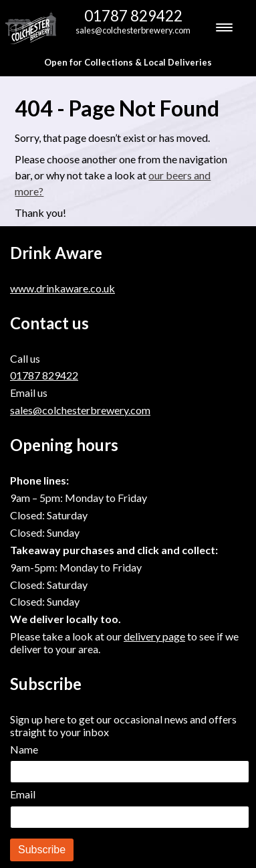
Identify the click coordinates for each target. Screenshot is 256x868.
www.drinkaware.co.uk (62, 288)
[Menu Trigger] (224, 27)
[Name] (130, 772)
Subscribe (42, 850)
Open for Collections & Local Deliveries (128, 62)
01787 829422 (133, 16)
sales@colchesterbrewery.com (133, 30)
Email (23, 794)
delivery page (154, 636)
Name (24, 749)
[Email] (130, 817)
